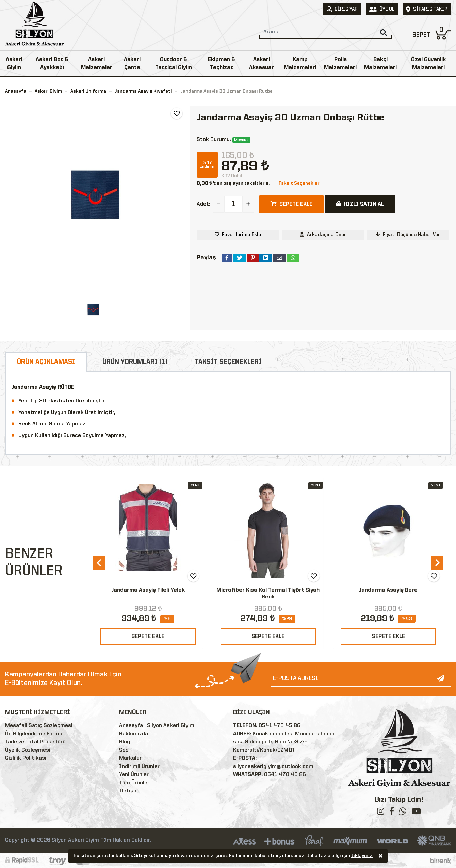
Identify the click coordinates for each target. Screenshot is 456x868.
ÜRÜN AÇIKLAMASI (46, 362)
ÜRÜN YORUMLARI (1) (135, 362)
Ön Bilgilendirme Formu (34, 734)
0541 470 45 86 (280, 726)
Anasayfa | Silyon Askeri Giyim (157, 726)
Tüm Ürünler (134, 783)
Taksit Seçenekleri (299, 183)
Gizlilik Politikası (26, 758)
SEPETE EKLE (148, 637)
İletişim (129, 791)
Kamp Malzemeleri (300, 64)
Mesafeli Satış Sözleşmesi (39, 726)
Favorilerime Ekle (241, 235)
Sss (124, 750)
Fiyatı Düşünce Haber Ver (408, 234)
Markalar (130, 758)
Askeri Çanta (132, 64)
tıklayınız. (362, 856)
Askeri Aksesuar (262, 64)
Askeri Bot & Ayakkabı (52, 64)
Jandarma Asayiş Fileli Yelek (148, 590)
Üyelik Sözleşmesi (28, 750)
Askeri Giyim (14, 64)
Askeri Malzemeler (97, 64)
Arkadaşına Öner (323, 234)
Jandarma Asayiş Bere (388, 590)
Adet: (203, 204)
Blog (125, 742)
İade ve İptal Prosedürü (35, 742)
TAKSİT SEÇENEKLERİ (228, 362)
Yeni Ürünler (134, 775)
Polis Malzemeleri (340, 64)
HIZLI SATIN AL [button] (360, 204)
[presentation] (99, 563)
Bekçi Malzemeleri (380, 64)
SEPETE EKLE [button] (291, 204)
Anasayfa (16, 91)
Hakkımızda (134, 734)
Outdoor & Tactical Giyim (174, 64)
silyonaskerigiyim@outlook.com (273, 767)
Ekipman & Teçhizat (222, 64)
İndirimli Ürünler (139, 767)
